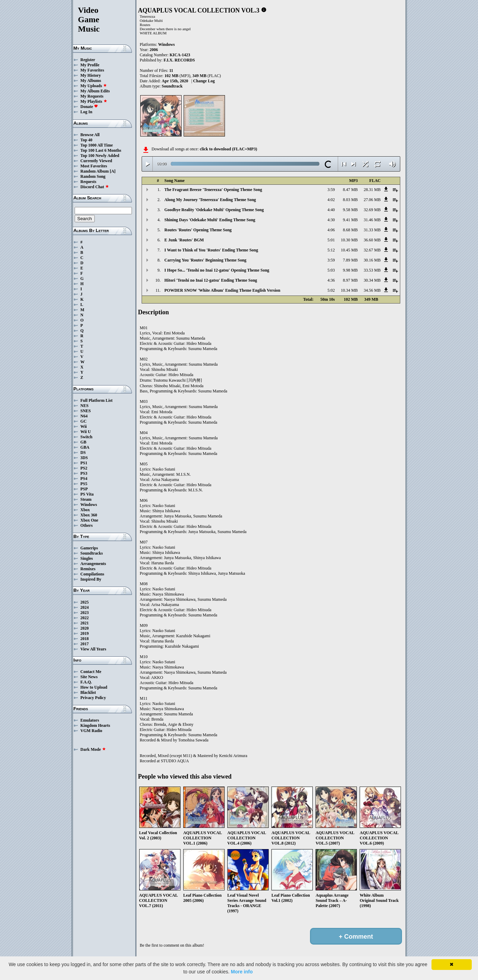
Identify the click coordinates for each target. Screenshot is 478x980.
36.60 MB (372, 240)
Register (88, 60)
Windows (89, 505)
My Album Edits (95, 91)
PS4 (84, 479)
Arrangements (93, 564)
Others (87, 525)
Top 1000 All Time (97, 145)
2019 (85, 633)
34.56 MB (372, 290)
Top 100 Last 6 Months (101, 150)
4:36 (331, 280)
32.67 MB (372, 250)
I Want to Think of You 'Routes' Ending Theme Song (211, 250)
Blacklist (88, 692)
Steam (86, 499)
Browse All (90, 135)
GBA (85, 447)
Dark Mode (93, 749)
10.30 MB (349, 240)
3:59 (331, 190)
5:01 (331, 240)
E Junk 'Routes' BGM (184, 240)
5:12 (331, 250)
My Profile (90, 65)
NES (85, 406)
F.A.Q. (86, 682)
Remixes (88, 569)
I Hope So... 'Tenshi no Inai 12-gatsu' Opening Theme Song (217, 270)
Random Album (95, 171)
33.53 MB (372, 270)
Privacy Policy (93, 698)
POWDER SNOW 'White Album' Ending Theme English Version (223, 290)
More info (242, 972)
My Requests (92, 96)
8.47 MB (350, 190)
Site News (89, 677)
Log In (86, 112)
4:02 (331, 200)
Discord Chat (95, 187)
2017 (85, 644)
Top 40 (87, 140)
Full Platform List (97, 400)
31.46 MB (372, 220)
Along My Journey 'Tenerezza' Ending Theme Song (210, 200)
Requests (89, 182)
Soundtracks (92, 553)
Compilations (93, 574)
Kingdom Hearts (95, 725)
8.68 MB (350, 230)
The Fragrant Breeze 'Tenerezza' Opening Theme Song (213, 190)
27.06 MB (372, 200)
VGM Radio (91, 731)
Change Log (204, 81)
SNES (86, 411)
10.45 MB (349, 250)
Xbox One (90, 520)
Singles (87, 558)
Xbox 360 (89, 515)
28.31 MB (372, 190)
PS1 (84, 463)
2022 (85, 618)
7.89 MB (350, 260)
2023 (85, 613)
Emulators (90, 720)
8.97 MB (350, 280)
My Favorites (92, 70)
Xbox (85, 510)
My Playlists (94, 101)
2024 (85, 607)
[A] (113, 171)
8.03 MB (350, 200)
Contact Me (91, 672)
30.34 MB (372, 280)
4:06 (331, 230)
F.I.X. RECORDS (179, 60)
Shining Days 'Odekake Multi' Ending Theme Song (210, 220)
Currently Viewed (96, 161)
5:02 (331, 290)
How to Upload (94, 687)
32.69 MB (372, 210)
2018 (85, 639)
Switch (87, 437)
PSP (84, 489)
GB (83, 442)
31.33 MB (372, 230)
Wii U (86, 432)
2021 (85, 623)
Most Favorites (94, 166)
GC (84, 421)
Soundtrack (172, 86)
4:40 (331, 210)
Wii (84, 426)
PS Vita (87, 494)
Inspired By (91, 579)
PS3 (84, 473)
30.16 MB (372, 260)
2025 (85, 602)
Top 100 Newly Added (100, 156)
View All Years (93, 649)
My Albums (91, 81)
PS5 (84, 484)
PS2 (84, 468)
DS (83, 452)
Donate (89, 107)
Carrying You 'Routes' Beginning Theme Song (206, 260)
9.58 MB (350, 210)
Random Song (93, 176)
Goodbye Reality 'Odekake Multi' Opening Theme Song (214, 210)
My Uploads (94, 86)
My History (91, 75)
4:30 (331, 220)
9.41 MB (350, 220)
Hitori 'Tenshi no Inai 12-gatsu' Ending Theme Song (211, 280)
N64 (84, 416)
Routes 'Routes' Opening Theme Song (198, 230)
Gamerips (89, 548)
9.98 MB (350, 270)
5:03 (331, 270)
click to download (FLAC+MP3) (228, 149)
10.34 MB (349, 290)
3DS (84, 458)
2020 (85, 628)
